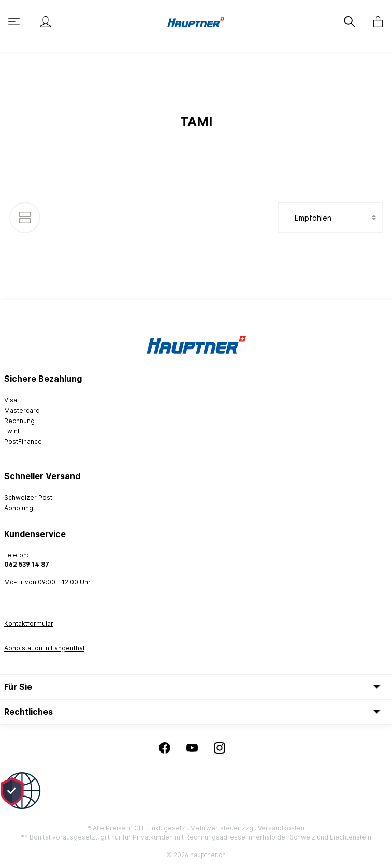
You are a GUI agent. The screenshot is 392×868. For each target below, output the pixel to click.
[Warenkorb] (375, 22)
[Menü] (15, 22)
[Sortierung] (331, 218)
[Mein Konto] (46, 22)
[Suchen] (351, 22)
